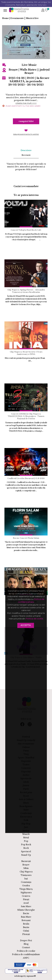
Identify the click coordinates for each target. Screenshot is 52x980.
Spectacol (26, 851)
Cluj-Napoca (26, 872)
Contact (26, 947)
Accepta (26, 625)
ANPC (26, 958)
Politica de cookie (26, 951)
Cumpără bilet (26, 121)
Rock (26, 848)
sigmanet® (31, 976)
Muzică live (32, 18)
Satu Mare (26, 906)
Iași (26, 879)
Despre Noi (26, 940)
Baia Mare (26, 917)
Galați (26, 931)
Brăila (26, 924)
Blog (26, 944)
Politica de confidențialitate (26, 954)
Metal (26, 838)
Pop (26, 841)
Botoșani (26, 920)
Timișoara (26, 875)
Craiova (26, 896)
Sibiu (26, 868)
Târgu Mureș (26, 889)
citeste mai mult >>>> (26, 103)
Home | (6, 18)
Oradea (26, 886)
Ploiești (26, 934)
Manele (26, 834)
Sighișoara (26, 893)
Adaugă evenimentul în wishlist (26, 134)
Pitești (26, 899)
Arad (26, 903)
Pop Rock (26, 845)
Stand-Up (26, 855)
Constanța (26, 882)
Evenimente (17, 18)
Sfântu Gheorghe (26, 910)
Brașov (26, 865)
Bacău (26, 913)
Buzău (26, 927)
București (26, 861)
